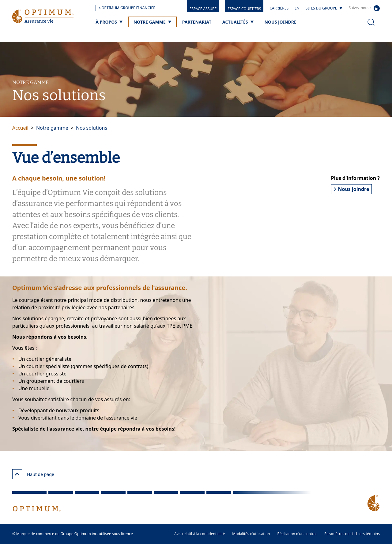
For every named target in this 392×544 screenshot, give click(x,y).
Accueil (20, 128)
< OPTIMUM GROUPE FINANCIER (127, 8)
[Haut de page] (17, 474)
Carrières (279, 8)
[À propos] (109, 22)
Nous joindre (352, 189)
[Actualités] (238, 22)
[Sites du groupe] (324, 8)
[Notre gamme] (152, 22)
